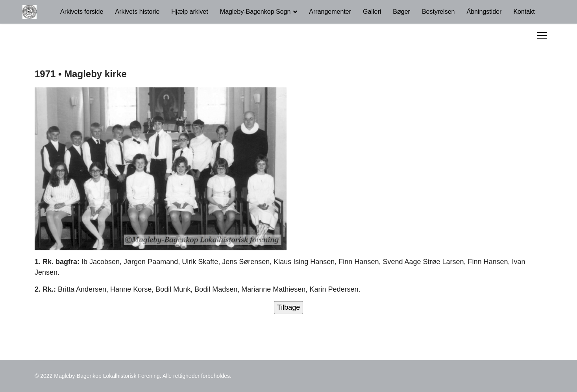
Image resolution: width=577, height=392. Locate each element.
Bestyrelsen (438, 12)
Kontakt (524, 12)
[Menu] (542, 35)
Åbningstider (484, 12)
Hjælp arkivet (190, 12)
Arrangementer (330, 12)
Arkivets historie (137, 12)
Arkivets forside (82, 12)
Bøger (401, 12)
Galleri (372, 12)
